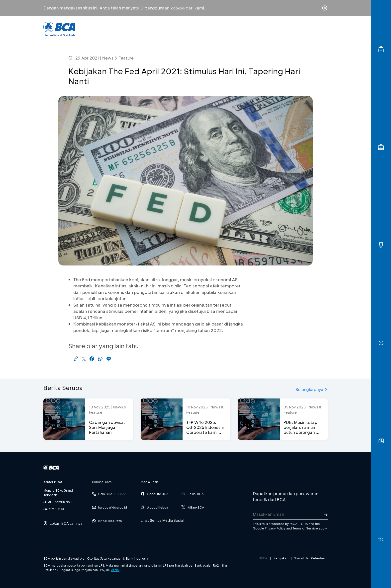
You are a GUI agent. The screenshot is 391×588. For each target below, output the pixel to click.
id (314, 29)
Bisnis (183, 29)
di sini (115, 570)
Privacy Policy (275, 528)
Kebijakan (281, 558)
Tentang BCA (217, 29)
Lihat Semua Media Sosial (162, 520)
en (323, 29)
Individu (154, 29)
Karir (250, 29)
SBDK (263, 558)
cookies (178, 8)
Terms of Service (305, 528)
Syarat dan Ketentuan (310, 558)
